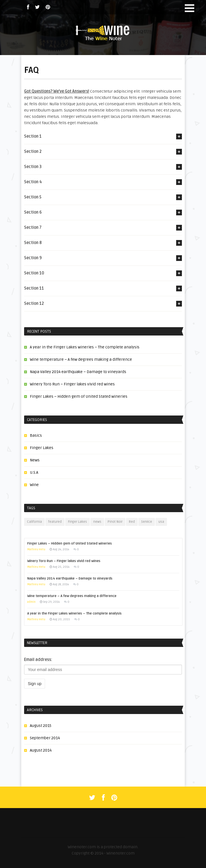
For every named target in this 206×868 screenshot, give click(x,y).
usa (161, 522)
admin (31, 602)
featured (55, 522)
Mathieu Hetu (36, 549)
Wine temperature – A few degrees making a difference (81, 359)
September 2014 (45, 738)
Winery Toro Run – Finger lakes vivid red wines (72, 384)
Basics (36, 435)
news (97, 522)
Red (132, 522)
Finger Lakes (42, 448)
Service (147, 522)
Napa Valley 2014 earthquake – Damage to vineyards (78, 372)
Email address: (38, 660)
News (35, 460)
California (34, 522)
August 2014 (41, 750)
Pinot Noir (115, 522)
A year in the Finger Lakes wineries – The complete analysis (85, 347)
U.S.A (34, 472)
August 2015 (41, 726)
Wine (34, 485)
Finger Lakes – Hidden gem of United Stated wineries (79, 396)
